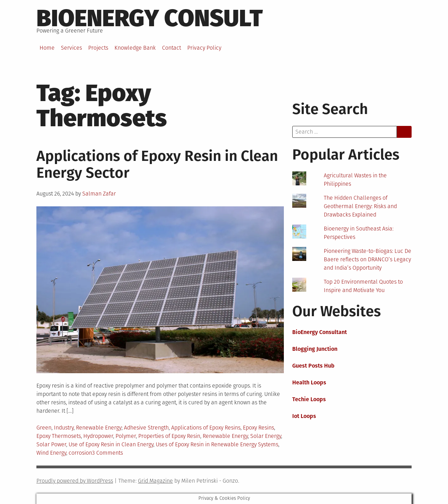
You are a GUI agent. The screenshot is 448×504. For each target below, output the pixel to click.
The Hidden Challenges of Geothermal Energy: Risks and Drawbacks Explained (360, 206)
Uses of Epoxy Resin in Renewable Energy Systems (217, 444)
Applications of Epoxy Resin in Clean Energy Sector (157, 164)
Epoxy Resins (258, 428)
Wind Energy (51, 453)
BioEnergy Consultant (320, 332)
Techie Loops (309, 399)
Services (71, 48)
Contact (171, 48)
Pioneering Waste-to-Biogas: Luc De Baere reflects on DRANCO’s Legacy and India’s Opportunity (367, 259)
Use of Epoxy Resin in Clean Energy (111, 444)
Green (44, 428)
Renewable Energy (99, 428)
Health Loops (309, 382)
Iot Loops (304, 416)
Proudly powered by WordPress (75, 481)
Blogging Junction (315, 349)
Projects (98, 48)
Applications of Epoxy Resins (206, 428)
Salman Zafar (99, 194)
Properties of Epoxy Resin (169, 436)
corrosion (80, 453)
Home (47, 48)
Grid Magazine (155, 481)
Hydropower (98, 436)
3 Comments (107, 453)
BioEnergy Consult (150, 18)
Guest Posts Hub (313, 366)
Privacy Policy (204, 48)
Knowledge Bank (135, 48)
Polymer (126, 436)
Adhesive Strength (146, 428)
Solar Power (51, 444)
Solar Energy (266, 436)
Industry (64, 428)
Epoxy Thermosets (59, 436)
